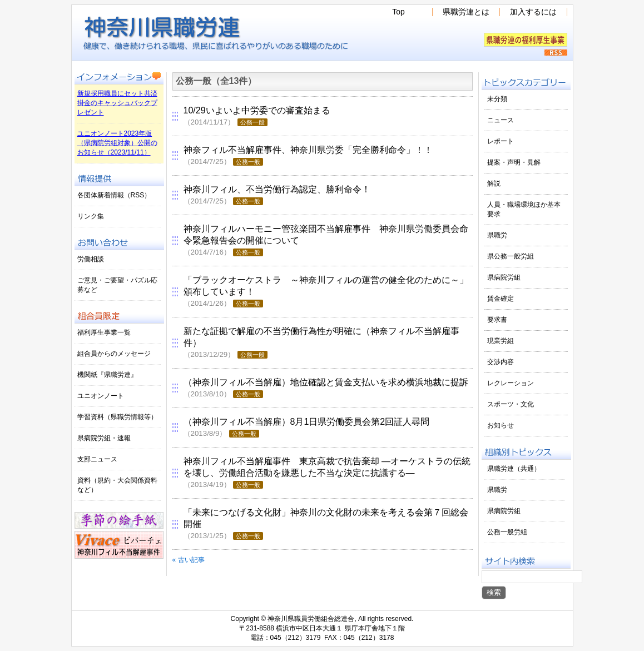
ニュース (501, 120)
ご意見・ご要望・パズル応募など (117, 285)
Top (398, 12)
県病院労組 (504, 277)
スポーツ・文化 (511, 404)
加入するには (533, 12)
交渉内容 (501, 362)
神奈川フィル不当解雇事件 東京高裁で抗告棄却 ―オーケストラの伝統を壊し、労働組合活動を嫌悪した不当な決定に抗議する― (327, 473)
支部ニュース (97, 459)
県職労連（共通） (514, 469)
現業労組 (501, 341)
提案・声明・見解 (514, 162)
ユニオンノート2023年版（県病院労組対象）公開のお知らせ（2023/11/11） (117, 143)
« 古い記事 (189, 560)
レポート (501, 141)
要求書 (497, 320)
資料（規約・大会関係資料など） (117, 485)
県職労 (497, 235)
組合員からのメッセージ (114, 354)
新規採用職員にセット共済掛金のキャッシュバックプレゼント (117, 103)
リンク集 (91, 216)
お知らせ (501, 425)
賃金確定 (501, 299)
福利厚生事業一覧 (104, 332)
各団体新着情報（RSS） (114, 195)
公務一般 (252, 122)
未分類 (497, 99)
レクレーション (511, 383)
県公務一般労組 (511, 256)
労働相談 (91, 259)
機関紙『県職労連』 (107, 375)
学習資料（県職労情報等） (117, 417)
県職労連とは (466, 12)
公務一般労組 (507, 532)
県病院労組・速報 (104, 438)
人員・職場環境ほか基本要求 (524, 209)
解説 (494, 183)
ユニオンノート (101, 396)
